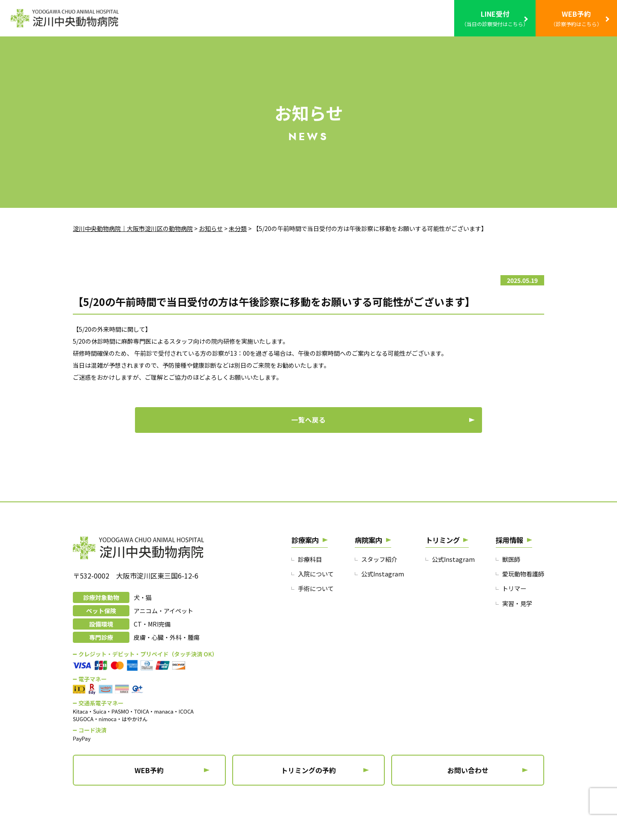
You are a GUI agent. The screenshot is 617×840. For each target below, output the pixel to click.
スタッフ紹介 (380, 578)
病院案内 (370, 558)
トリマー (512, 608)
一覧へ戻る (308, 433)
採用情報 (508, 558)
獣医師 (509, 578)
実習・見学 (515, 623)
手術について (317, 608)
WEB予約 (576, 19)
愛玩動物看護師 (522, 593)
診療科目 (311, 578)
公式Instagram (383, 593)
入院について (317, 593)
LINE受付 (495, 19)
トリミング (443, 558)
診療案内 (307, 558)
